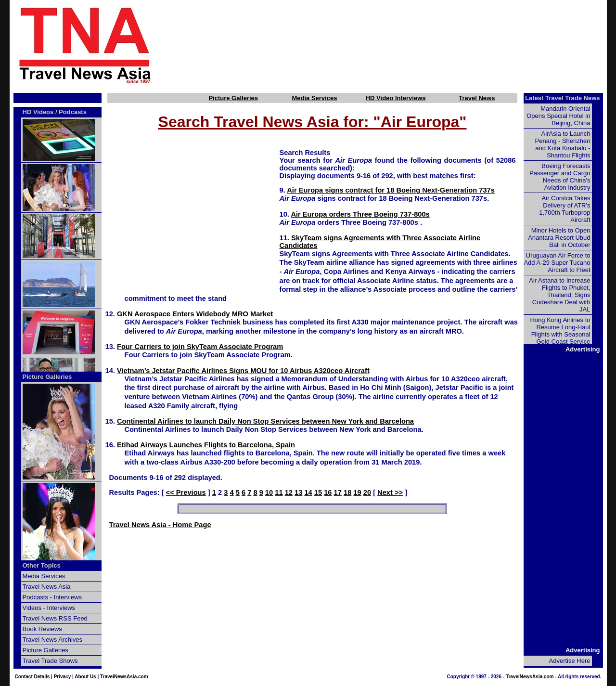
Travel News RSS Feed (55, 618)
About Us (85, 677)
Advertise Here (570, 661)
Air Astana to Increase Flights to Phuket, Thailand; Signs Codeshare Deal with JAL (559, 295)
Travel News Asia (47, 587)
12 (289, 492)
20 (367, 492)
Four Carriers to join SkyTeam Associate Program (200, 347)
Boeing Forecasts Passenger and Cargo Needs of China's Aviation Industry (560, 177)
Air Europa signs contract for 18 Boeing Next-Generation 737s (391, 190)
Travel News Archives (53, 640)
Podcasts (73, 112)
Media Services (314, 98)
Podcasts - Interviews (52, 597)
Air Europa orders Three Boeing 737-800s (360, 214)
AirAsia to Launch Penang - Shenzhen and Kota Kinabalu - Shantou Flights (563, 144)
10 (269, 492)
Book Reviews (42, 629)
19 (357, 492)
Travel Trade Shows (50, 661)
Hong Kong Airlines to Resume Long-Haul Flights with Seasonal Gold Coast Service (560, 331)
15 (318, 492)
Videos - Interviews (49, 608)
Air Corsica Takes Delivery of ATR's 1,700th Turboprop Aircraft (565, 209)
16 (328, 492)
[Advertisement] (396, 45)
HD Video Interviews (396, 98)
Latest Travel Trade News (562, 98)
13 (298, 492)
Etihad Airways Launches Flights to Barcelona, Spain (206, 445)
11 (279, 492)
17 (338, 492)
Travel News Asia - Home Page (160, 525)
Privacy (63, 677)
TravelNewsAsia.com (124, 677)
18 (347, 492)
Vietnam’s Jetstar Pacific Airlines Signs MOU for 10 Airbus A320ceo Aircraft (243, 371)
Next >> (390, 492)
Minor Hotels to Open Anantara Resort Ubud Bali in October (559, 238)
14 (308, 492)
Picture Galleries (233, 98)
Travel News (477, 98)
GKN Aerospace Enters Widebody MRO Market (195, 314)
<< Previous (186, 492)
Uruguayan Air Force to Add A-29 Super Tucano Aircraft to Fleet (557, 263)
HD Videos (38, 112)
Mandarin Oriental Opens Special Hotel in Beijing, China (558, 116)
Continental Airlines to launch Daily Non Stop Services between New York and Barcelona (265, 421)
